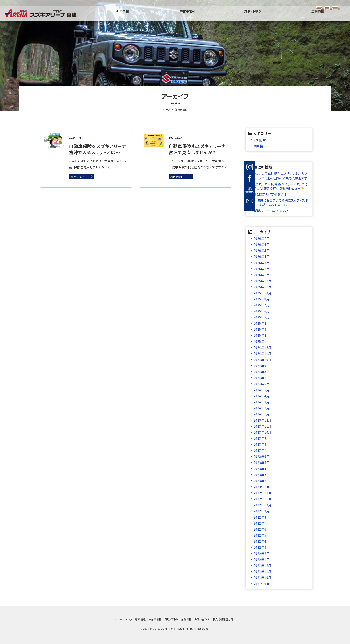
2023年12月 (262, 420)
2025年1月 (262, 341)
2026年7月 (262, 238)
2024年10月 (262, 360)
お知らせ (260, 140)
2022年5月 (262, 535)
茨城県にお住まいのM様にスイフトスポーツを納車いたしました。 (281, 202)
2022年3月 (262, 547)
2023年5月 (262, 462)
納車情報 (260, 146)
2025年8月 (262, 299)
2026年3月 (262, 263)
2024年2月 (262, 408)
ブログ (161, 17)
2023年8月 (262, 444)
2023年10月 (262, 432)
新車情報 (203, 17)
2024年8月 (262, 372)
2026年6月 (262, 244)
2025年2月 (262, 335)
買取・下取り (287, 17)
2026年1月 (262, 275)
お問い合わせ (202, 619)
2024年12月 (262, 347)
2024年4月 (262, 396)
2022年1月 (262, 559)
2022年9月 (262, 511)
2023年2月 (262, 481)
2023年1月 (262, 487)
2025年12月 (262, 281)
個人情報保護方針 (223, 619)
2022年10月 (262, 505)
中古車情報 (245, 17)
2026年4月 (262, 256)
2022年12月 (262, 493)
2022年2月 (262, 553)
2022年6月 (262, 529)
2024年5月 (262, 390)
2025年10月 (262, 293)
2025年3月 (262, 329)
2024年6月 (262, 384)
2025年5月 (262, 317)
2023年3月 (262, 475)
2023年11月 (262, 426)
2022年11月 (262, 499)
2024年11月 (262, 353)
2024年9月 (262, 366)
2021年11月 (262, 571)
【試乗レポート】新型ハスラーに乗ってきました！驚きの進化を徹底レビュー (280, 186)
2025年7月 (262, 305)
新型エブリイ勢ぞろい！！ (270, 194)
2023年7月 (262, 450)
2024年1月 (262, 414)
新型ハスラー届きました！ (271, 211)
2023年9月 (262, 438)
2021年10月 (262, 577)
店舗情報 (329, 17)
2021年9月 (262, 584)
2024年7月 (262, 378)
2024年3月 (262, 402)
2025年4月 (262, 323)
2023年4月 (262, 469)
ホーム (167, 109)
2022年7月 (262, 523)
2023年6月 (262, 456)
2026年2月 (262, 269)
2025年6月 (262, 311)
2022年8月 (262, 517)
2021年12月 (262, 565)
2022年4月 (262, 541)
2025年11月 (262, 287)
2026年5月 (262, 250)
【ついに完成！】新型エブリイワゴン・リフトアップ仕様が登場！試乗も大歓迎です (280, 176)
